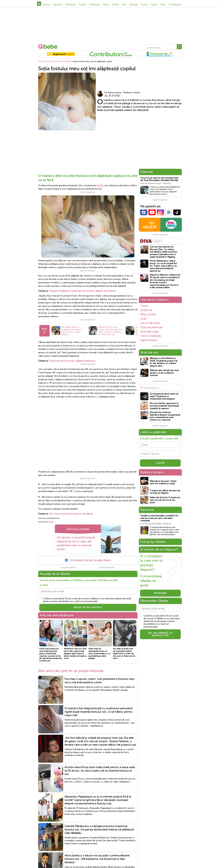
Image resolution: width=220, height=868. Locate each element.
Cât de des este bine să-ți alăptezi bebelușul (72, 363)
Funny (144, 5)
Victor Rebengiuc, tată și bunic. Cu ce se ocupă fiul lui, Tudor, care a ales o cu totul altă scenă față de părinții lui (163, 266)
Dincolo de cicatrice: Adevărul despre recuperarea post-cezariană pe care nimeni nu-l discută (165, 416)
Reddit (100, 185)
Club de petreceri (152, 327)
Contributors (175, 5)
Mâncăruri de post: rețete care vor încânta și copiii (163, 482)
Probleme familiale (62, 61)
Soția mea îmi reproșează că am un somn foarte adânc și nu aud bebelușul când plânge (99, 655)
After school (148, 314)
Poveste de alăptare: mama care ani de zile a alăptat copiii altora (82, 291)
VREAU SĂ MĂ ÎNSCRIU (88, 609)
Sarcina (46, 5)
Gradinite (146, 310)
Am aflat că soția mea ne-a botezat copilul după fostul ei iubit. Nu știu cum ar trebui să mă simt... (124, 655)
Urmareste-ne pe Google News (88, 562)
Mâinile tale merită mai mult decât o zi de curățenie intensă (164, 373)
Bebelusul (71, 5)
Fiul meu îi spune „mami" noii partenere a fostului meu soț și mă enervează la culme (100, 682)
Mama (106, 5)
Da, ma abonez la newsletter (160, 634)
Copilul (82, 5)
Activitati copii (150, 331)
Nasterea (58, 5)
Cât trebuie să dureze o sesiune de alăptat (71, 516)
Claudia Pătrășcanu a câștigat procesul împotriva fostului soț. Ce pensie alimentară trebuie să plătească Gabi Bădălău (99, 831)
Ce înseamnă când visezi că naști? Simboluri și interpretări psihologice (164, 396)
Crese (144, 306)
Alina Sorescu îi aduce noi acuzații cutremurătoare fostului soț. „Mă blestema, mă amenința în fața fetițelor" (97, 861)
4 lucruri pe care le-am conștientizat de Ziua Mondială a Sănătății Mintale (159, 179)
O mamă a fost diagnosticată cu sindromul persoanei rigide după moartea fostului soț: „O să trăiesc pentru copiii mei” (99, 714)
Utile (163, 5)
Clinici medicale (151, 336)
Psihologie (94, 5)
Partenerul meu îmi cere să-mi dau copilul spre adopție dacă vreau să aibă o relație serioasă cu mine (75, 655)
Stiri (124, 5)
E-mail (44, 587)
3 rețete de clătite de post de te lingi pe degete (165, 492)
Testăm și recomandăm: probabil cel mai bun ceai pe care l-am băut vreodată (159, 518)
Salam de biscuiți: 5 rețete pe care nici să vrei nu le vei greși (165, 500)
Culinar (154, 5)
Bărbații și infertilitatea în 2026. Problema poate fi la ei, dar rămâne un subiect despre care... (164, 362)
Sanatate (134, 5)
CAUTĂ (160, 463)
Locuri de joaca (150, 323)
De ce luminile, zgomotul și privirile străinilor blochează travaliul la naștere (164, 406)
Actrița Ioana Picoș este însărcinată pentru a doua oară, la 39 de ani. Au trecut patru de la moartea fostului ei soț (100, 772)
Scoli (143, 319)
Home (41, 61)
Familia (116, 5)
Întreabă (160, 593)
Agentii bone (149, 340)
